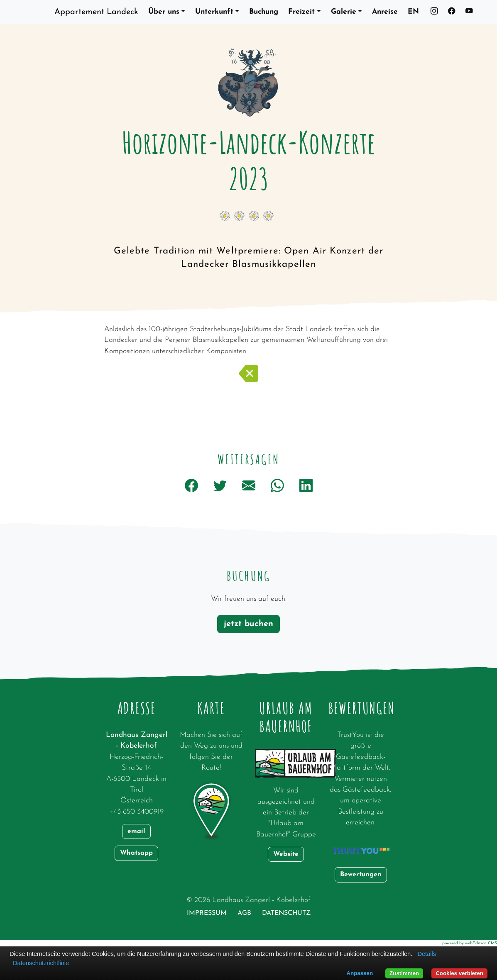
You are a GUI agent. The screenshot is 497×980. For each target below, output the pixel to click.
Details (427, 954)
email (136, 831)
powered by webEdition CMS (470, 943)
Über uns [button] (164, 12)
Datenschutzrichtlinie (41, 963)
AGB (244, 913)
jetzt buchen (248, 624)
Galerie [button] (344, 12)
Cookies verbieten (459, 973)
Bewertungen (361, 875)
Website (286, 854)
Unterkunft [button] (214, 12)
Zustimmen (404, 973)
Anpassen (360, 973)
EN (413, 12)
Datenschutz (286, 913)
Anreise (385, 12)
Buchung (264, 12)
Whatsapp (136, 853)
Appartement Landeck (96, 12)
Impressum (207, 913)
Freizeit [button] (301, 12)
